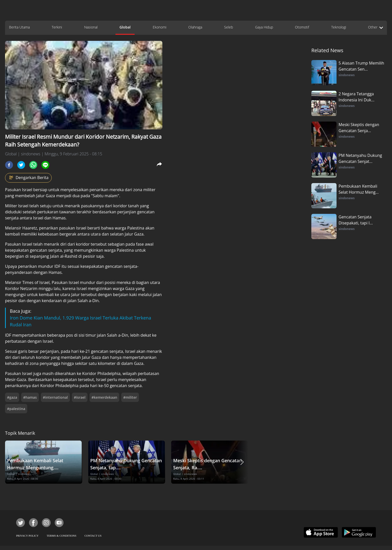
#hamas (30, 397)
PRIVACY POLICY (27, 536)
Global (125, 27)
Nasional (91, 27)
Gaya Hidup (264, 27)
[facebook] (9, 165)
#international (55, 397)
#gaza (12, 397)
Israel (28, 190)
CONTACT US (93, 536)
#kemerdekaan (104, 397)
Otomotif (302, 27)
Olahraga (195, 27)
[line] (45, 165)
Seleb (229, 27)
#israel (80, 397)
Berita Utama (19, 27)
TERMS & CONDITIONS (62, 536)
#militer (130, 397)
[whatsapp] (33, 165)
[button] (242, 462)
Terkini (57, 27)
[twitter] (21, 165)
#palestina (16, 409)
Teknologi (339, 27)
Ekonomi (160, 27)
